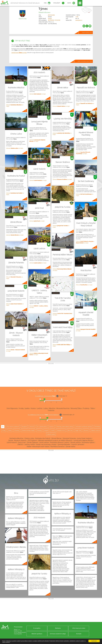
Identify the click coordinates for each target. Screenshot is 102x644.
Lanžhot (40, 408)
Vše (3, 427)
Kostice (33, 408)
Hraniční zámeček (78, 444)
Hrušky (21, 408)
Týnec (43, 9)
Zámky (9, 217)
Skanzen (56, 157)
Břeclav (50, 18)
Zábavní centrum (10, 286)
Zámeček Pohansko (69, 438)
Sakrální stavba (33, 330)
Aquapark (79, 127)
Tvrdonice (51, 410)
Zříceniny (32, 203)
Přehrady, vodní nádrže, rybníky (13, 129)
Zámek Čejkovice (32, 442)
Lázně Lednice (44, 442)
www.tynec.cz (79, 20)
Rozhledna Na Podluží (43, 438)
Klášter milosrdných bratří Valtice (38, 446)
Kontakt (79, 634)
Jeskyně (56, 202)
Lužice (46, 408)
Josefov (27, 408)
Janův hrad (22, 442)
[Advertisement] (51, 375)
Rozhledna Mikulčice (16, 438)
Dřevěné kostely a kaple (28, 430)
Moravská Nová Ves (63, 408)
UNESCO (32, 285)
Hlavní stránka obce (87, 32)
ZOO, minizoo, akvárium (35, 67)
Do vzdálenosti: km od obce (45, 396)
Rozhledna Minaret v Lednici (60, 442)
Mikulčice (52, 408)
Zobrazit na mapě (15, 148)
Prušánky (86, 408)
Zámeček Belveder (64, 444)
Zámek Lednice (76, 442)
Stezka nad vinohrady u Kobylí (46, 444)
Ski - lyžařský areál (57, 114)
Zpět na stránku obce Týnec (85, 61)
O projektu (37, 628)
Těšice (92, 408)
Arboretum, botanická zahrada (84, 427)
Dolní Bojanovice (12, 408)
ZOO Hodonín (32, 440)
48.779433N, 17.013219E (54, 20)
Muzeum (9, 328)
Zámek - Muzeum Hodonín (17, 440)
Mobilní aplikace (37, 634)
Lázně (32, 164)
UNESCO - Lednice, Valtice (26, 444)
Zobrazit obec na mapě (19, 53)
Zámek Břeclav (56, 438)
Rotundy (39, 430)
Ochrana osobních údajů (58, 634)
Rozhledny (9, 83)
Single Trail (56, 293)
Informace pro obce (79, 628)
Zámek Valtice (70, 446)
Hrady (79, 265)
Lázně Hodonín (12, 442)
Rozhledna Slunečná (57, 446)
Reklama (58, 628)
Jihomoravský (51, 15)
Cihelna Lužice (29, 438)
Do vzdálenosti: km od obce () (43, 415)
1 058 (77, 17)
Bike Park (70, 430)
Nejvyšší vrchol (61, 430)
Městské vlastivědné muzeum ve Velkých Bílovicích (55, 440)
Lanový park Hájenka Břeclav (83, 440)
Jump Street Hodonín (84, 438)
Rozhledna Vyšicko (88, 442)
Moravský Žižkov (76, 408)
